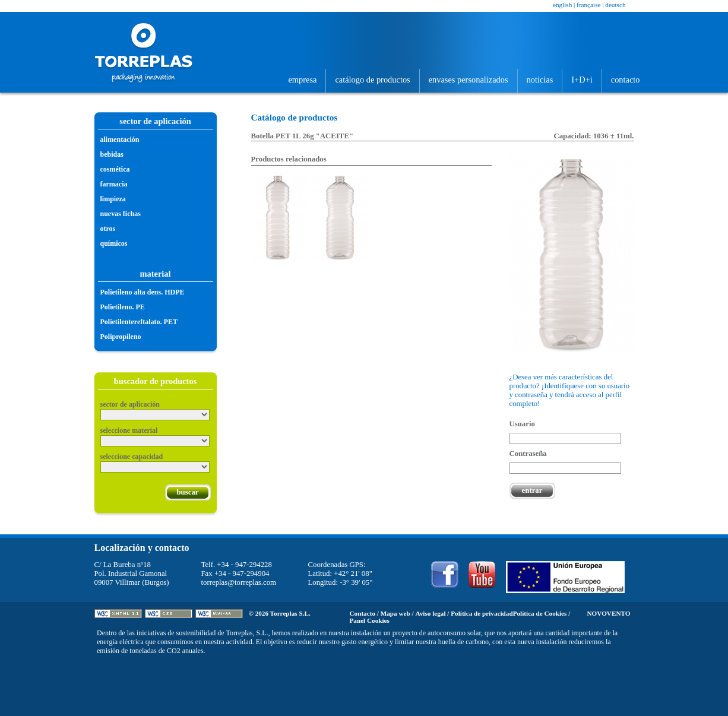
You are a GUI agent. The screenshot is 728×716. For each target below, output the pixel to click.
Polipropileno (121, 337)
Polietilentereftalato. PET (139, 322)
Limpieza (113, 199)
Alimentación (120, 140)
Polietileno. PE (123, 307)
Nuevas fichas (121, 214)
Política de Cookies (540, 613)
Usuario (522, 424)
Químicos (114, 243)
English (562, 5)
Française (588, 5)
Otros (108, 229)
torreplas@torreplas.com (239, 582)
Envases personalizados (469, 80)
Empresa (302, 80)
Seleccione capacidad (132, 457)
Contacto (626, 80)
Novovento (609, 613)
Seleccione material (129, 430)
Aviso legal (430, 613)
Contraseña (528, 454)
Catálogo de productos (372, 80)
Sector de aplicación (130, 404)
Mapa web (395, 613)
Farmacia (114, 184)
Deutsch (615, 5)
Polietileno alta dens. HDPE (143, 292)
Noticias (540, 80)
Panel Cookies (370, 620)
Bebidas (112, 154)
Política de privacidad (482, 613)
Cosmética (115, 169)
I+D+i (582, 80)
